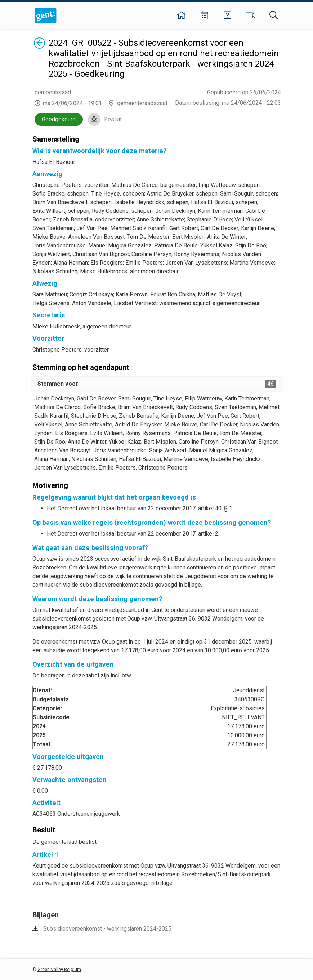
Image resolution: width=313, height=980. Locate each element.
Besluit (113, 119)
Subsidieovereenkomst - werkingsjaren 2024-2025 (107, 929)
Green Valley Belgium (59, 969)
